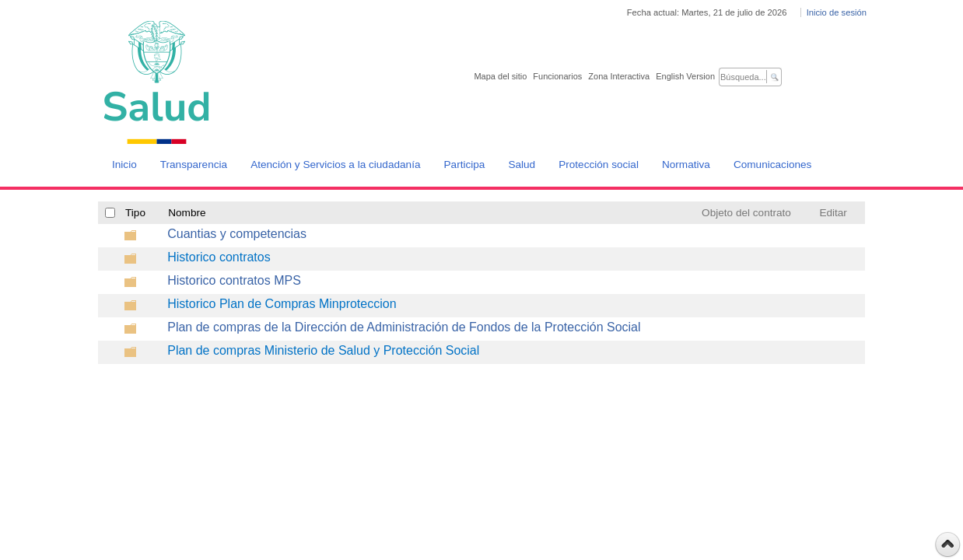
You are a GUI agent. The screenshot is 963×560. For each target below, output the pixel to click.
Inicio (124, 164)
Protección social (599, 164)
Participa (465, 164)
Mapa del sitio (500, 76)
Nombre (187, 213)
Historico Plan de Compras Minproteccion (282, 304)
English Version (685, 76)
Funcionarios (557, 76)
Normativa (686, 164)
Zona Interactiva (619, 76)
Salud (522, 164)
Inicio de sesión (837, 12)
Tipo (135, 213)
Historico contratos (219, 257)
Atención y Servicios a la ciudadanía (335, 164)
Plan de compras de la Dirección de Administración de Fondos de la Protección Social (404, 327)
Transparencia (194, 164)
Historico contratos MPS (234, 280)
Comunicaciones (773, 164)
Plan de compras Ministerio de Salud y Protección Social (323, 350)
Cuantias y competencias (237, 234)
